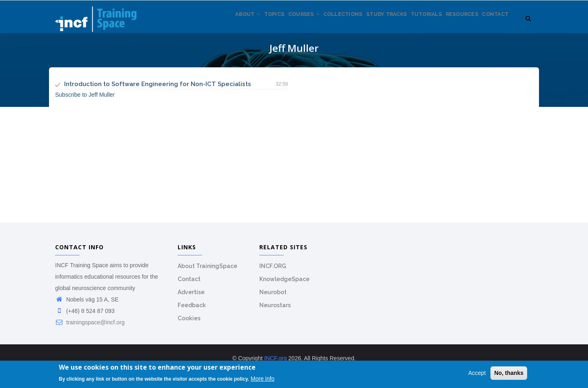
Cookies (189, 323)
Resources (455, 24)
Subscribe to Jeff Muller (85, 99)
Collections (321, 24)
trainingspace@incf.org (90, 327)
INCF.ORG (273, 270)
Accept (477, 374)
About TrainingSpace (207, 270)
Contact (493, 24)
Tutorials (414, 24)
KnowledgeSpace (284, 284)
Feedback (192, 310)
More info (263, 379)
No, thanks (509, 374)
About (211, 24)
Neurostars (275, 310)
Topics (242, 24)
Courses (277, 24)
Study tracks (370, 24)
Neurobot (273, 297)
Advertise (191, 297)
